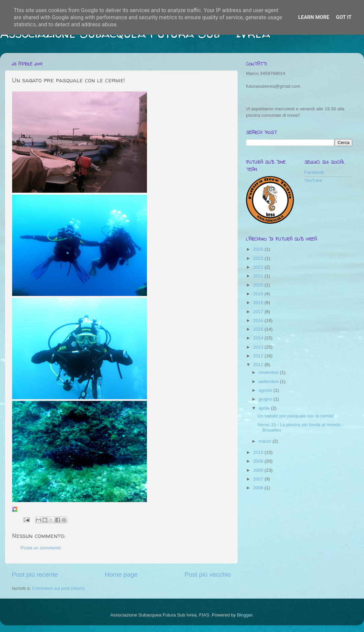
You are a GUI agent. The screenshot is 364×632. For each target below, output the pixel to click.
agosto (266, 390)
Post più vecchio (208, 574)
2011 (259, 365)
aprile (265, 408)
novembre (269, 372)
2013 (259, 347)
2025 (259, 249)
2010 (259, 452)
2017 (259, 312)
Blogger (245, 615)
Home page (121, 574)
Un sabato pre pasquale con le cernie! (296, 416)
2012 (259, 356)
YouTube (313, 180)
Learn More (314, 17)
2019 (259, 294)
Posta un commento (41, 548)
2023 (259, 258)
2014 (259, 338)
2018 (259, 303)
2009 (259, 461)
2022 (259, 267)
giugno (266, 399)
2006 (259, 488)
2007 (259, 479)
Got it (344, 17)
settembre (269, 381)
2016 (259, 320)
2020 (259, 285)
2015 (259, 329)
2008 (259, 470)
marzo (265, 441)
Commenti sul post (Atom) (58, 588)
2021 (259, 276)
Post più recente (35, 574)
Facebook (314, 172)
